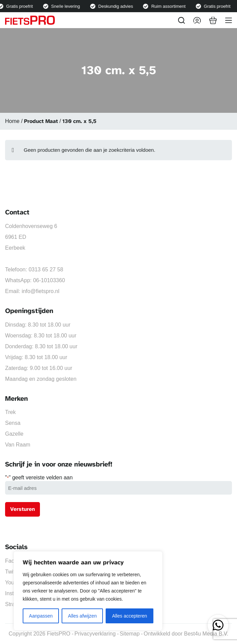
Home (12, 121)
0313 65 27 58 (46, 269)
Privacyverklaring (95, 634)
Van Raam (18, 445)
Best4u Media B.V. (206, 634)
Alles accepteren (130, 616)
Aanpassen (41, 616)
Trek (10, 412)
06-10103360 (49, 280)
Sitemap (130, 634)
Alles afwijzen (82, 616)
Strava (13, 604)
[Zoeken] (181, 20)
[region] (88, 591)
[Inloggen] (197, 20)
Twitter (13, 572)
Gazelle (14, 434)
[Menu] (229, 20)
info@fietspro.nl (40, 291)
